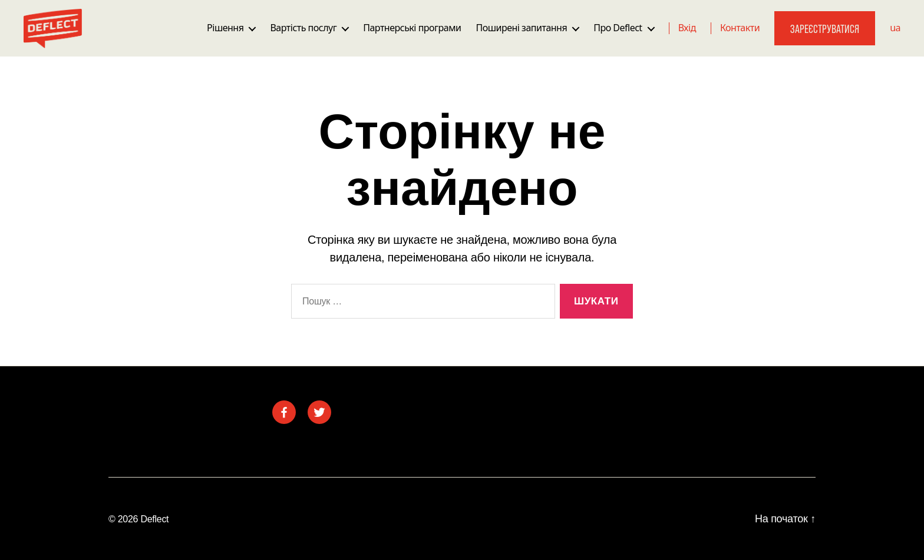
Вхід (687, 28)
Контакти (740, 28)
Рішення (225, 28)
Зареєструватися (825, 28)
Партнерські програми (412, 28)
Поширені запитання (521, 28)
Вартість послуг (303, 28)
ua (895, 28)
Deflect (154, 519)
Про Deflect (618, 28)
